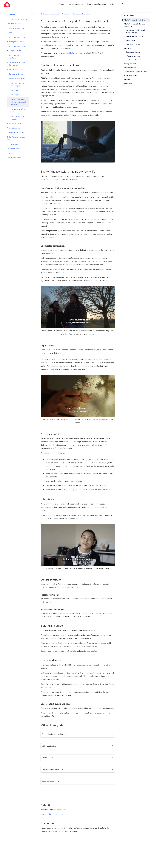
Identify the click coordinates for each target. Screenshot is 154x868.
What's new (11, 15)
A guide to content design (18, 46)
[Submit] (123, 4)
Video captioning (16, 90)
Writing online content (16, 42)
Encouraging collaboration (96, 4)
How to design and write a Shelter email (18, 64)
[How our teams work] (6, 24)
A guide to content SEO (17, 37)
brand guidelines (56, 814)
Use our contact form (60, 831)
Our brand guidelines (16, 74)
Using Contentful (15, 128)
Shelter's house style (16, 69)
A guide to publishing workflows (16, 57)
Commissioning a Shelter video (19, 110)
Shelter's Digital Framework (50, 14)
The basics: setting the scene (17, 19)
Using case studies (15, 51)
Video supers (15, 95)
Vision (62, 4)
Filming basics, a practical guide (78, 734)
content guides (60, 809)
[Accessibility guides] (7, 123)
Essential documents (78, 781)
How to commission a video (78, 769)
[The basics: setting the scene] (6, 19)
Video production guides (17, 79)
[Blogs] (6, 153)
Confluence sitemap (14, 158)
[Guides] (6, 33)
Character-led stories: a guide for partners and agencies (19, 102)
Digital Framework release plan (16, 138)
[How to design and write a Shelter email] (7, 62)
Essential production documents (17, 118)
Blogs (9, 153)
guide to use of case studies (79, 53)
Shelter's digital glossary (15, 132)
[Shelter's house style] (7, 69)
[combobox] (135, 4)
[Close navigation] (33, 14)
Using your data (12, 144)
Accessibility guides (16, 123)
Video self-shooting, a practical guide (18, 84)
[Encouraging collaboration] (6, 28)
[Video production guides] (7, 78)
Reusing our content (14, 149)
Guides (112, 4)
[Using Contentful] (7, 128)
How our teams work (75, 4)
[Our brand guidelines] (7, 74)
